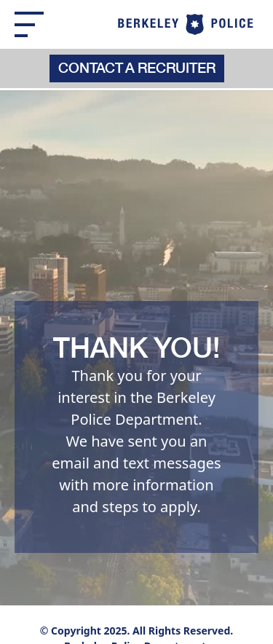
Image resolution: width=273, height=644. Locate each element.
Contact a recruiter (137, 69)
